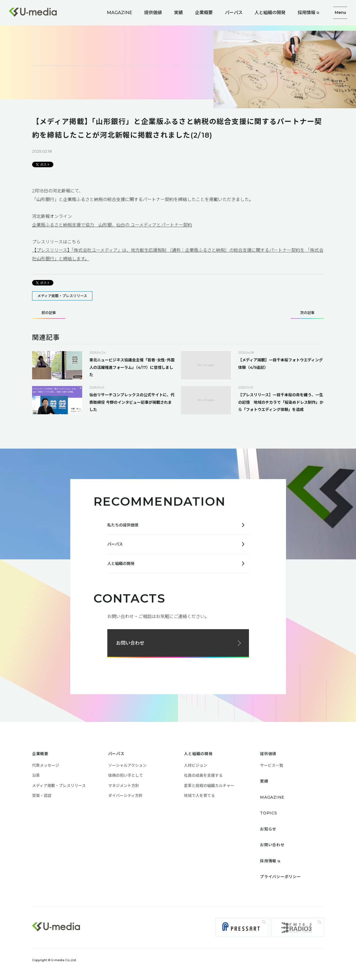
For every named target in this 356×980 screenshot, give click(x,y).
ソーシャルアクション (127, 765)
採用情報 (306, 13)
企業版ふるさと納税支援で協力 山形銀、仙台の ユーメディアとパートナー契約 (112, 225)
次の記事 (307, 313)
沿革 (36, 775)
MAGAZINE (119, 13)
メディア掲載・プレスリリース (62, 296)
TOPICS (268, 813)
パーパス (234, 13)
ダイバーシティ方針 (125, 796)
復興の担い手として (126, 775)
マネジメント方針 (124, 786)
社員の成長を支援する (203, 775)
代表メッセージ (46, 765)
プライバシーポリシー (280, 877)
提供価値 (153, 13)
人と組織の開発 (270, 13)
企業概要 (204, 13)
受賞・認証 (42, 796)
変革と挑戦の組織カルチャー (209, 786)
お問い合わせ (130, 643)
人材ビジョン (196, 765)
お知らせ (268, 829)
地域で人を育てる (199, 796)
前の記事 (49, 313)
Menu (340, 12)
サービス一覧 (272, 765)
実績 (178, 13)
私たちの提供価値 (123, 525)
